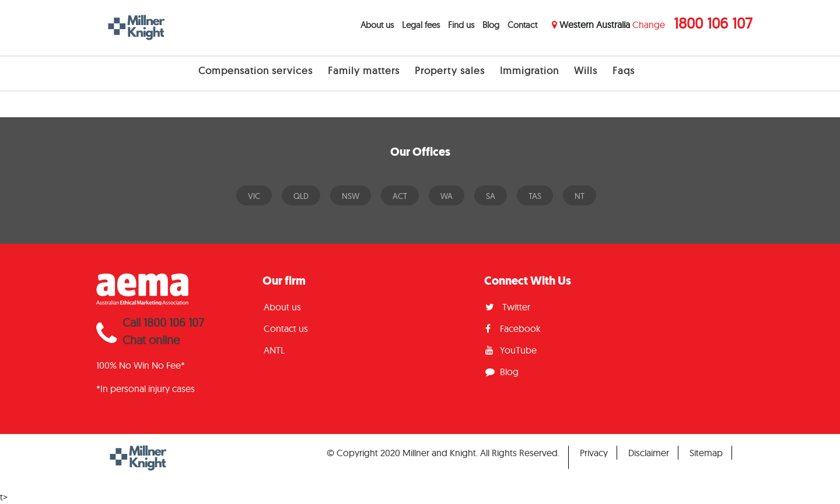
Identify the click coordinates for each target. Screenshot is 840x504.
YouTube (511, 350)
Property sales (450, 70)
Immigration (529, 70)
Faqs (624, 70)
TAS (535, 196)
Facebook (513, 328)
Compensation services (256, 70)
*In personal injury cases (146, 388)
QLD (301, 196)
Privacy (594, 453)
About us (377, 25)
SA (491, 196)
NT (580, 196)
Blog (491, 25)
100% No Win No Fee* (141, 365)
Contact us (286, 328)
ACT (400, 196)
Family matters (364, 70)
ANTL (274, 350)
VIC (254, 196)
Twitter (508, 307)
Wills (586, 70)
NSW (351, 196)
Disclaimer (649, 453)
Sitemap (706, 453)
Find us (461, 25)
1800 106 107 (713, 23)
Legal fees (421, 25)
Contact (522, 25)
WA (447, 196)
